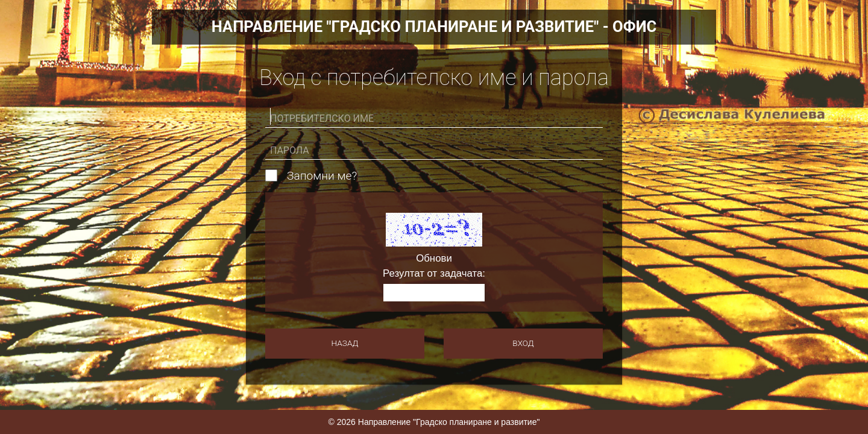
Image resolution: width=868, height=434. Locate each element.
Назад (345, 343)
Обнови (434, 259)
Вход (523, 343)
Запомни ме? (322, 176)
